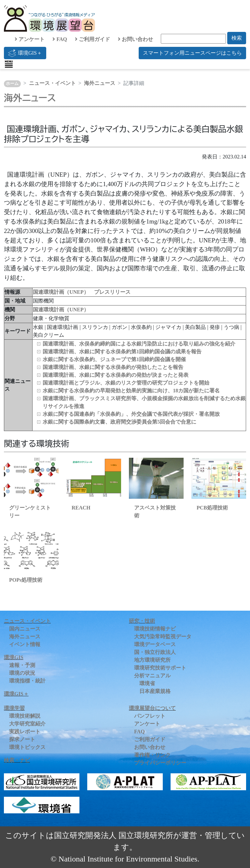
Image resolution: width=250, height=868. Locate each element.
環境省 (147, 683)
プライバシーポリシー (160, 763)
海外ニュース (100, 83)
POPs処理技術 (26, 580)
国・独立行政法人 (155, 652)
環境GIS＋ (25, 53)
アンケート (30, 39)
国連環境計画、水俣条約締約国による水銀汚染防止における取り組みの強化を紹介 (139, 344)
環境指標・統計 (27, 681)
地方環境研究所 (152, 660)
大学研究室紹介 (27, 724)
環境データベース (155, 644)
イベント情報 (25, 644)
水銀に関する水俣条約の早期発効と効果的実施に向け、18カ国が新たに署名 (131, 391)
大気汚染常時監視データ (163, 637)
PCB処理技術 (212, 508)
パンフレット (150, 716)
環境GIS (14, 657)
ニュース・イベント (52, 83)
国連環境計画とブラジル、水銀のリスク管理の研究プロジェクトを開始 (126, 383)
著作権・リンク (152, 755)
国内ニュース (25, 629)
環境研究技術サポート (160, 668)
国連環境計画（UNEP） (61, 310)
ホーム (12, 84)
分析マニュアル (152, 676)
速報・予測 (22, 665)
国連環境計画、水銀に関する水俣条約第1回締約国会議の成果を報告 (122, 352)
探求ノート (22, 739)
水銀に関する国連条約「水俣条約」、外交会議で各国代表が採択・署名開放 (131, 414)
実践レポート (25, 732)
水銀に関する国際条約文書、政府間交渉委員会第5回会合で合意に (119, 422)
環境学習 (14, 708)
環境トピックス (27, 747)
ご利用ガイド (92, 39)
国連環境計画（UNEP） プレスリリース (82, 292)
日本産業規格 (155, 691)
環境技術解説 (25, 716)
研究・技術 (142, 621)
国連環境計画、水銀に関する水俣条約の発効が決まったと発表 (116, 375)
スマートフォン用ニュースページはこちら (192, 53)
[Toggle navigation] (9, 64)
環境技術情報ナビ (155, 629)
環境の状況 (22, 673)
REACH (81, 508)
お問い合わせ (135, 39)
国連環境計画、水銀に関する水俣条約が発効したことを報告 (113, 367)
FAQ (60, 39)
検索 (237, 38)
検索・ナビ (17, 760)
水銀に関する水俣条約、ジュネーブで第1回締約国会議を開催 (114, 359)
